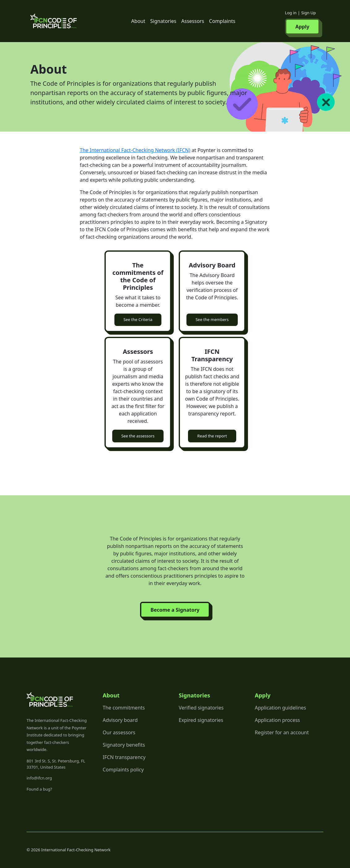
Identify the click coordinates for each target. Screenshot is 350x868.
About (138, 21)
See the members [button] (212, 319)
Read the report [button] (212, 436)
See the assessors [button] (138, 436)
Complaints (222, 21)
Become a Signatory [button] (175, 610)
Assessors (193, 21)
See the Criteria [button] (138, 319)
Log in (291, 13)
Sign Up (308, 13)
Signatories (163, 21)
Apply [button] (302, 27)
